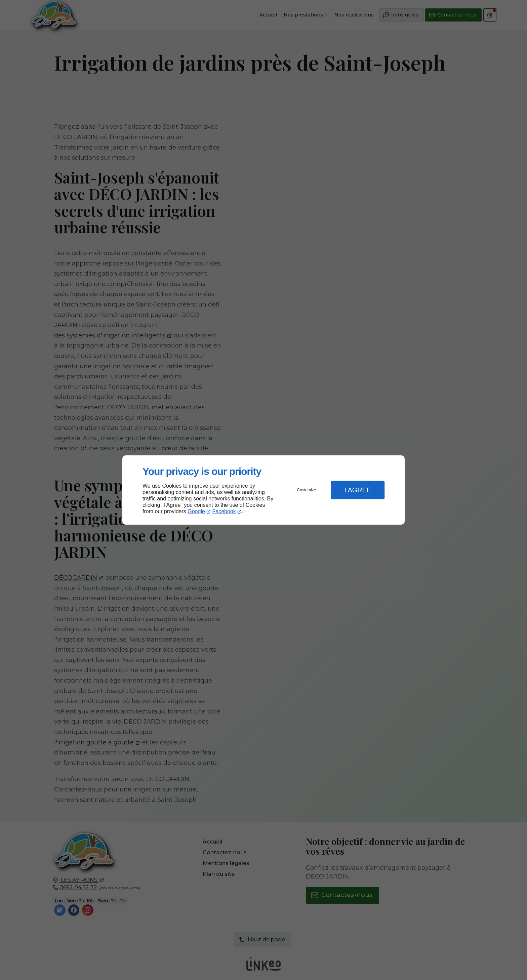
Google (196, 511)
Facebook (224, 511)
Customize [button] (307, 490)
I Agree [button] (358, 490)
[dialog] (263, 490)
